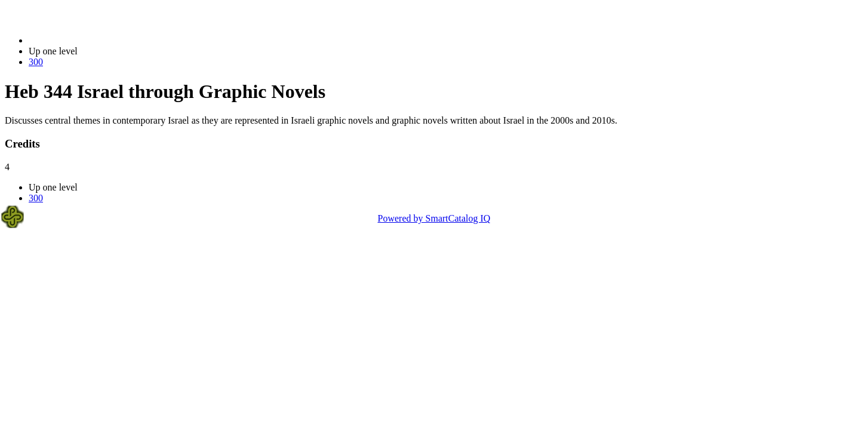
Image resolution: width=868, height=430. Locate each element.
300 (36, 62)
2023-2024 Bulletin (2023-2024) (91, 40)
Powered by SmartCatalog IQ (434, 218)
